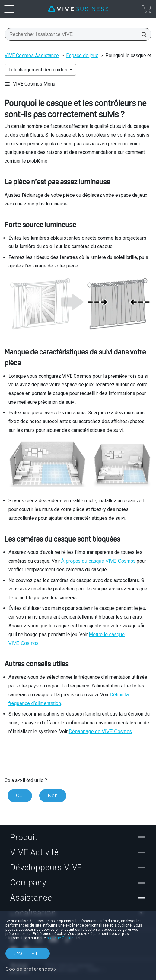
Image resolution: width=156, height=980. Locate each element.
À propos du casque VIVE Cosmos (98, 561)
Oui (20, 795)
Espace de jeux (82, 55)
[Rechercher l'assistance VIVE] (142, 34)
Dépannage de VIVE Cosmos (100, 731)
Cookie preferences (29, 969)
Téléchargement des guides (38, 70)
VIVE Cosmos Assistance (32, 55)
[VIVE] (78, 9)
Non (53, 795)
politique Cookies (61, 938)
